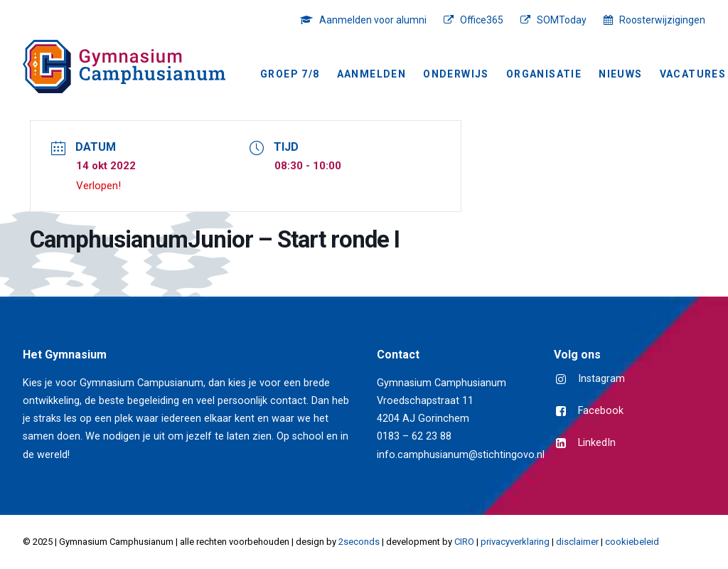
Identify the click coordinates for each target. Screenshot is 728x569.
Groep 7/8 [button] (290, 74)
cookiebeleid (632, 542)
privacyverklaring (515, 542)
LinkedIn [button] (597, 443)
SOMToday (562, 20)
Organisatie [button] (544, 74)
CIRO (464, 542)
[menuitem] (367, 20)
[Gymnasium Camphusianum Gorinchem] (124, 67)
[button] (561, 380)
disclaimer (577, 542)
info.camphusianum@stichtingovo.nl (461, 455)
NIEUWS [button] (620, 74)
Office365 (482, 20)
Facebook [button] (601, 411)
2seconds (359, 542)
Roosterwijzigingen (662, 20)
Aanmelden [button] (372, 74)
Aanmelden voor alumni (373, 20)
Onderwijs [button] (456, 74)
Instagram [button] (601, 379)
